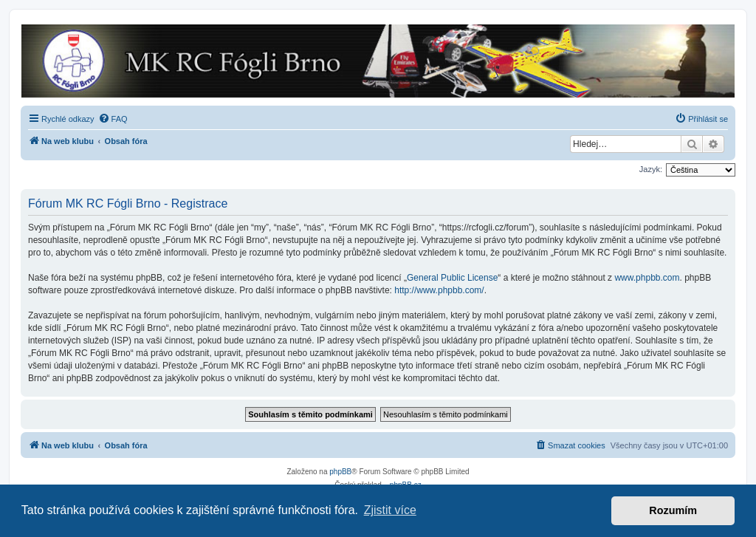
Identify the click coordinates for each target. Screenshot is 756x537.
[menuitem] (113, 119)
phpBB (340, 472)
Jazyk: (651, 169)
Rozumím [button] (673, 510)
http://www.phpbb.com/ (439, 290)
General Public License (452, 278)
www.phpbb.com (647, 278)
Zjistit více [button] (390, 510)
